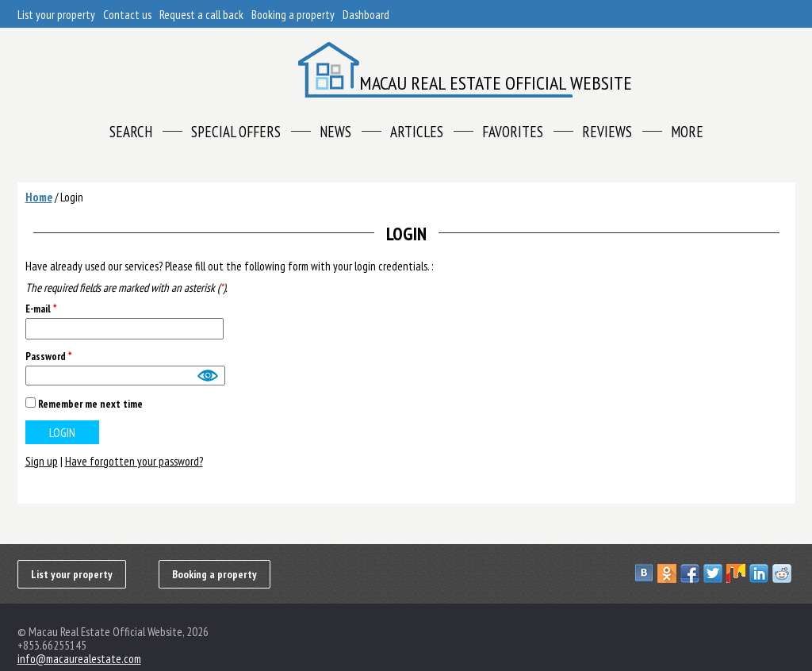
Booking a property (293, 15)
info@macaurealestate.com (79, 659)
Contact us (127, 15)
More (687, 132)
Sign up (42, 461)
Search (131, 132)
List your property (56, 15)
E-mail (41, 309)
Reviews (607, 132)
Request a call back (201, 15)
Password (48, 357)
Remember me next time (90, 404)
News (335, 132)
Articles (417, 132)
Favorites (513, 132)
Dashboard (366, 15)
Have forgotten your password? (134, 461)
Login (72, 197)
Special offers (236, 132)
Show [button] (207, 376)
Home (39, 197)
